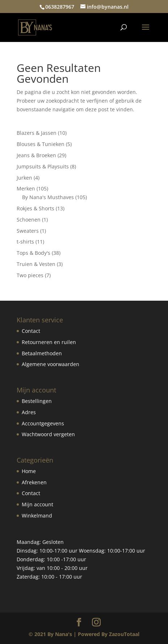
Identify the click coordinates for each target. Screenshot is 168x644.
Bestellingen (37, 401)
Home (29, 471)
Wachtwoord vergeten (48, 434)
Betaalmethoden (42, 353)
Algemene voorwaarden (51, 364)
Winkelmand (37, 516)
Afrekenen (34, 482)
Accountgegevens (43, 423)
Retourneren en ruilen (49, 342)
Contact (31, 331)
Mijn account (37, 504)
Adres (29, 412)
